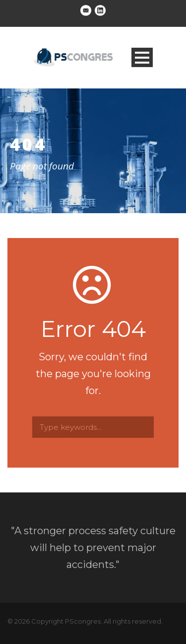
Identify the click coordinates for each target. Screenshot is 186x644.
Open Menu (142, 57)
